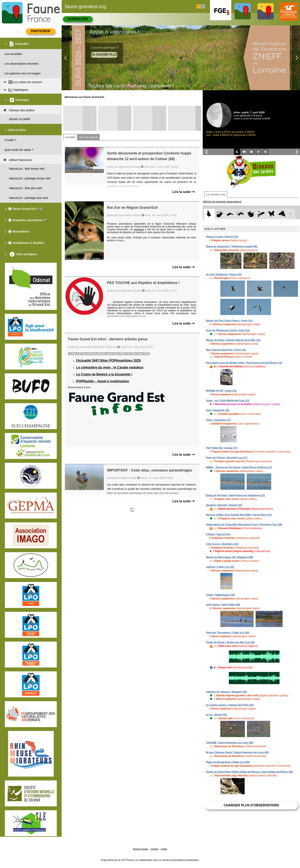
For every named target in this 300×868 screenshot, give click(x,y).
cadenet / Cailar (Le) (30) (220, 567)
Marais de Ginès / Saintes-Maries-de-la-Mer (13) (233, 340)
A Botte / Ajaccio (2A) (218, 534)
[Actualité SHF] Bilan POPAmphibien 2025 (108, 361)
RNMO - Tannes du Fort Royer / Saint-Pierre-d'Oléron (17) (239, 467)
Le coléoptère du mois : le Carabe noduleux (110, 367)
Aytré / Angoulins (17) (218, 420)
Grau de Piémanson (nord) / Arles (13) (228, 330)
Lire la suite (184, 192)
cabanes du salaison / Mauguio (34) (226, 692)
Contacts (154, 849)
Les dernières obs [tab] (216, 195)
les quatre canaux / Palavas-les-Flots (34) (230, 705)
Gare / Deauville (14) (218, 410)
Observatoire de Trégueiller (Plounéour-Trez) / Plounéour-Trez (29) (244, 525)
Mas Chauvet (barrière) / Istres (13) (226, 350)
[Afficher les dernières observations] (222, 202)
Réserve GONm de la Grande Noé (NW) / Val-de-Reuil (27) (239, 515)
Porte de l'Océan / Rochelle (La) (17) (227, 458)
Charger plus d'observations (251, 805)
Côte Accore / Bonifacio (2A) (222, 544)
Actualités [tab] (70, 137)
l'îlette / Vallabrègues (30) (220, 595)
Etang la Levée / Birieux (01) (222, 237)
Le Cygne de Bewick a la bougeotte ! (104, 374)
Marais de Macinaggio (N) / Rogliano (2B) (230, 557)
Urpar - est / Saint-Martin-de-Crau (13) (228, 401)
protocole (139, 229)
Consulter (78, 19)
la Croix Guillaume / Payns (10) (224, 274)
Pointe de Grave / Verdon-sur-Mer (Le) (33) (230, 642)
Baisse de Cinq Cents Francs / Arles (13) (229, 321)
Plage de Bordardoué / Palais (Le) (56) (228, 762)
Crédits (164, 849)
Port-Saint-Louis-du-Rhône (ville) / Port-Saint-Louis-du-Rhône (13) (244, 363)
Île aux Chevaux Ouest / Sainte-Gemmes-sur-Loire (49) (237, 752)
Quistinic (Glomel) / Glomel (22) (224, 505)
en (203, 6)
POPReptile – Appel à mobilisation (103, 381)
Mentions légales (141, 849)
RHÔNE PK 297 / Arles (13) (221, 391)
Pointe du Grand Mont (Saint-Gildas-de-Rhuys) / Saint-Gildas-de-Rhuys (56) (249, 772)
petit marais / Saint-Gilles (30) (223, 605)
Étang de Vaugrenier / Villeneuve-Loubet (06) (232, 246)
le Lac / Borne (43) (216, 715)
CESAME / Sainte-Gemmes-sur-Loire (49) (230, 743)
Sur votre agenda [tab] (89, 137)
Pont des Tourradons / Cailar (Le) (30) (228, 633)
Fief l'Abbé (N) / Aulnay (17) (222, 448)
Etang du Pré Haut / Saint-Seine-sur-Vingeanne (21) (235, 495)
